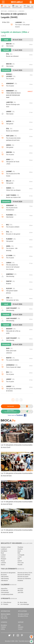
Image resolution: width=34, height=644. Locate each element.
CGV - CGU (4, 616)
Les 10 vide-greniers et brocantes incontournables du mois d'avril (17, 446)
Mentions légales (6, 614)
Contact (20, 629)
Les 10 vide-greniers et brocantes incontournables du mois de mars (17, 474)
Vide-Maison (4, 581)
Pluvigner (4, 559)
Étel (19, 559)
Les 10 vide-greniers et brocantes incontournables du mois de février (17, 503)
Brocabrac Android (23, 614)
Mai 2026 (20, 590)
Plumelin (20, 565)
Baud (2, 553)
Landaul (3, 555)
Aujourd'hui (4, 589)
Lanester (3, 563)
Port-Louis (21, 563)
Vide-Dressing (5, 579)
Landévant (4, 549)
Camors (3, 557)
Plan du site (4, 618)
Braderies (20, 581)
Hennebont (4, 551)
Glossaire (21, 627)
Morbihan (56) (12, 11)
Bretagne (4, 11)
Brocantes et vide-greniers (8, 573)
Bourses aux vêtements (24, 579)
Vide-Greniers (5, 577)
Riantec (3, 565)
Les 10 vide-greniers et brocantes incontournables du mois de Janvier (17, 531)
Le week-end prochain (7, 594)
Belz (19, 553)
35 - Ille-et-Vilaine (22, 602)
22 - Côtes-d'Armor (6, 602)
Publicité (3, 627)
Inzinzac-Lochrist (6, 547)
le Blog (3, 629)
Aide (19, 625)
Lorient (20, 557)
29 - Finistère (4, 604)
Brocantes (4, 575)
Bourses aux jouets (23, 577)
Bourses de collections (24, 575)
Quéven (20, 561)
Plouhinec (20, 547)
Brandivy (20, 549)
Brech (19, 551)
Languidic (21, 11)
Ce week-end (4, 590)
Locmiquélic (21, 555)
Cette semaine (5, 592)
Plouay (3, 561)
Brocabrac (4, 625)
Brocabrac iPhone (23, 616)
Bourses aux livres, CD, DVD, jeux (25, 573)
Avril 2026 (20, 589)
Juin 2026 (20, 592)
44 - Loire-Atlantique (23, 604)
